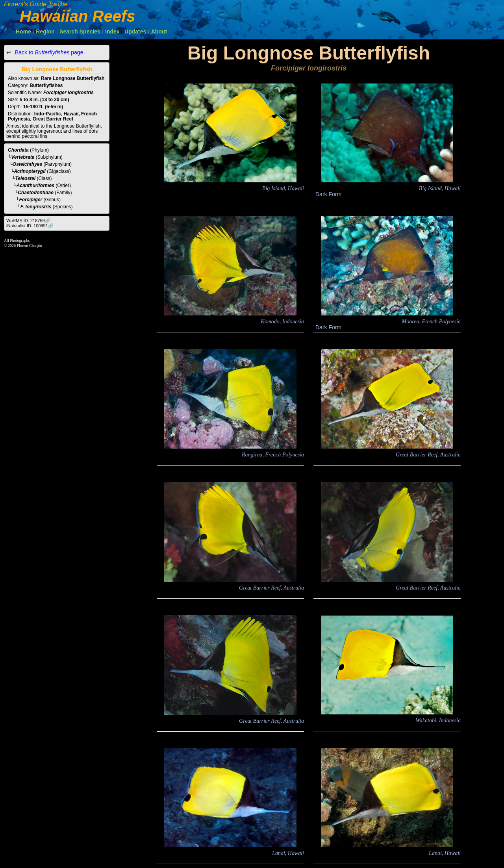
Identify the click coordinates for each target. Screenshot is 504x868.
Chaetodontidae (36, 193)
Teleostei (26, 178)
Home (23, 32)
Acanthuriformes (35, 185)
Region (45, 32)
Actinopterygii (30, 171)
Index (112, 32)
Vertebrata (23, 157)
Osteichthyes (27, 164)
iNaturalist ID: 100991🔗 (30, 226)
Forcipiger (31, 200)
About (159, 32)
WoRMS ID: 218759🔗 (28, 221)
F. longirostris (36, 207)
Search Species (80, 32)
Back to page (48, 52)
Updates (135, 32)
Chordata (18, 150)
